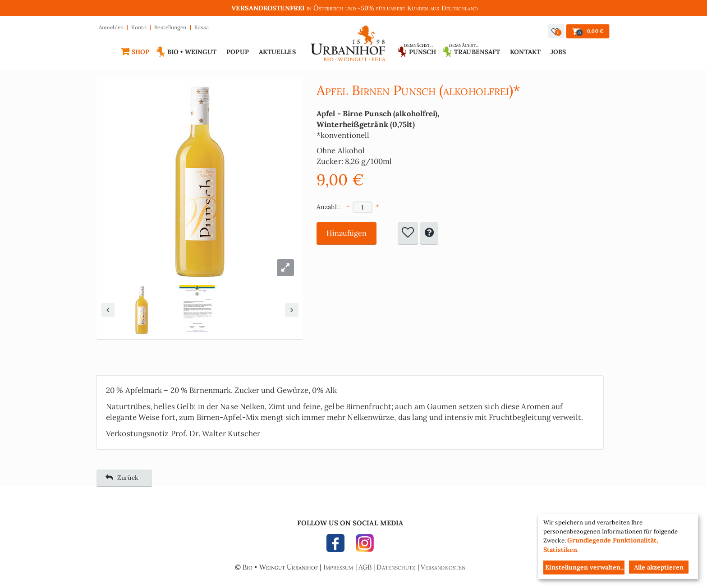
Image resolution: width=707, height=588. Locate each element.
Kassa (202, 27)
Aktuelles (277, 52)
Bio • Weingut (192, 52)
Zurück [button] (122, 478)
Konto (139, 27)
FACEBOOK (338, 545)
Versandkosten (443, 567)
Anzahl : (328, 207)
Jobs (558, 52)
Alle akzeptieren (659, 567)
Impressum (338, 567)
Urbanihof (348, 46)
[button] (556, 31)
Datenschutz (396, 567)
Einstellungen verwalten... (585, 567)
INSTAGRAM (363, 545)
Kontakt (525, 52)
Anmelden (111, 27)
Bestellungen (170, 27)
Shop (140, 52)
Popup (238, 52)
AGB (365, 567)
